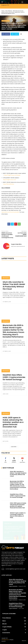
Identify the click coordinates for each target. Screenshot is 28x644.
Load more (14, 447)
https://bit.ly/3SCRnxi (9, 184)
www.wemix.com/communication (10, 212)
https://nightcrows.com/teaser (12, 175)
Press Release (9, 11)
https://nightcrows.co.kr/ (10, 180)
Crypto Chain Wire (16, 244)
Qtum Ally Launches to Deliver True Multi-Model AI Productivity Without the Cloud (14, 285)
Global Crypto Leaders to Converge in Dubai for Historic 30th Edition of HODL (18, 515)
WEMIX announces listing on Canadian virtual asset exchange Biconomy (7, 235)
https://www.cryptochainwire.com (18, 246)
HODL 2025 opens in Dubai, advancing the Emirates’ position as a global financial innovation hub (13, 422)
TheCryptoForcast (5, 640)
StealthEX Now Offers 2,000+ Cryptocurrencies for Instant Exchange (14, 377)
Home (3, 11)
